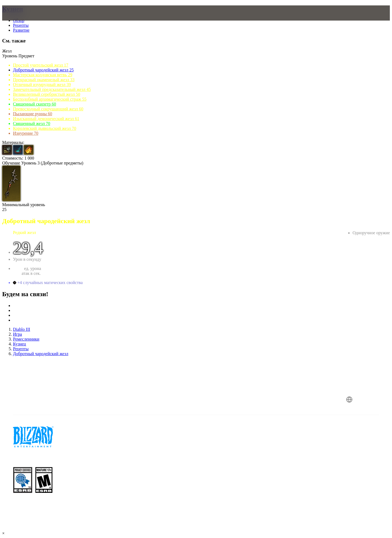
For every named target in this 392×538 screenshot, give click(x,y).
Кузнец (13, 9)
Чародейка (380, 238)
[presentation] (26, 19)
